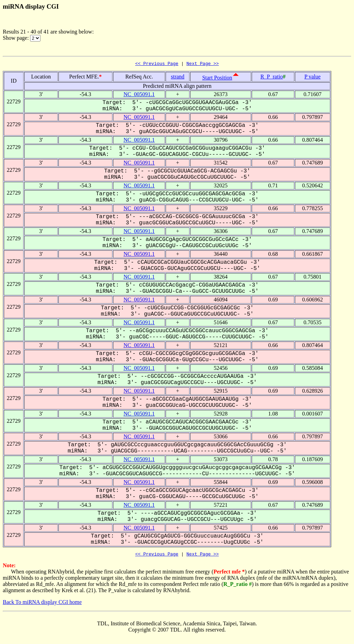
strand (178, 78)
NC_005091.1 (139, 95)
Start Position (217, 79)
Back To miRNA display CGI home (42, 604)
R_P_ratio (272, 78)
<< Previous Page (157, 64)
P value (312, 78)
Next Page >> (203, 64)
